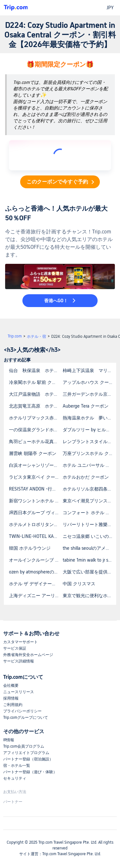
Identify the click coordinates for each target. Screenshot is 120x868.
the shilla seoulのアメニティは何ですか (89, 548)
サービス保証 (15, 648)
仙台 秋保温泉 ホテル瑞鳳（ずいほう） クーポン (36, 370)
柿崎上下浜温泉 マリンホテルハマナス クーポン (89, 370)
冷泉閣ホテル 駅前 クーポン (36, 382)
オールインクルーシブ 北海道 (36, 560)
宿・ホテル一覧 (17, 766)
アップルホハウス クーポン (89, 382)
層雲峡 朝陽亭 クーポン (33, 453)
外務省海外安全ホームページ (28, 655)
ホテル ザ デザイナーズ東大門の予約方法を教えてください (36, 584)
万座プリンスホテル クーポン (89, 453)
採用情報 (11, 698)
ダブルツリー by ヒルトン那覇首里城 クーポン (89, 430)
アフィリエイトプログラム (26, 753)
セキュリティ (15, 778)
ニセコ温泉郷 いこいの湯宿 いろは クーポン (89, 536)
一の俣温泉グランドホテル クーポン (36, 430)
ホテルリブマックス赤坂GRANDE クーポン (36, 418)
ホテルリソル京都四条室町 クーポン (89, 489)
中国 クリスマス (79, 584)
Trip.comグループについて (26, 718)
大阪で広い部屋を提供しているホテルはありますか (89, 572)
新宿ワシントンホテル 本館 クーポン (36, 501)
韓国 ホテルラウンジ (30, 548)
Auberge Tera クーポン (86, 406)
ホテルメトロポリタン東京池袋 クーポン (36, 524)
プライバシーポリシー (22, 711)
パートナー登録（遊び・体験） (30, 772)
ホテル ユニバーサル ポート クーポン (89, 465)
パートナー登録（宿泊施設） (28, 759)
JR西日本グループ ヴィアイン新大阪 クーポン (36, 513)
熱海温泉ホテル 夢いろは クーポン (89, 418)
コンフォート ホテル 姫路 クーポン (89, 513)
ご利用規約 (13, 705)
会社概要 (11, 685)
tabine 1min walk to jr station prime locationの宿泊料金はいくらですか (89, 560)
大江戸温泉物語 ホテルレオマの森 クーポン (36, 394)
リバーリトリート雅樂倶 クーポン (89, 524)
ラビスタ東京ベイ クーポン (36, 477)
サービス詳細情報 (19, 661)
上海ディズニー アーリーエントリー (36, 596)
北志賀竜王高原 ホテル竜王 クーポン (36, 406)
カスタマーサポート (20, 642)
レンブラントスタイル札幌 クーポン (89, 442)
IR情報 (9, 740)
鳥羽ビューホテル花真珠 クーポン (36, 442)
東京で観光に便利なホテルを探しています (89, 596)
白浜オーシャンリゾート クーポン (36, 465)
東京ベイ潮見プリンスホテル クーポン (89, 501)
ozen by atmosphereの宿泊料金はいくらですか (36, 572)
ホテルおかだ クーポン (86, 477)
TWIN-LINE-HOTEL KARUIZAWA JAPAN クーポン (36, 536)
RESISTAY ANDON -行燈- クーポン (36, 489)
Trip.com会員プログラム (24, 746)
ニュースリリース (19, 692)
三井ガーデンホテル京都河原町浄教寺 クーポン (89, 394)
